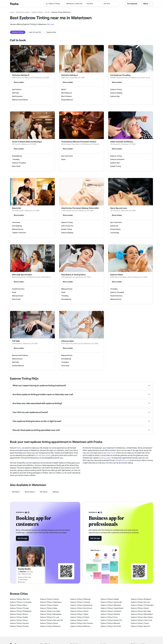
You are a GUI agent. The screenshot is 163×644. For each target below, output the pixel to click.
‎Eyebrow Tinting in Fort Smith (111, 626)
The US (47, 12)
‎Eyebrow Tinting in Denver (49, 623)
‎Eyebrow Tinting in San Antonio (81, 608)
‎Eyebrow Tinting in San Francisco (82, 623)
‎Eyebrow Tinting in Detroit (79, 611)
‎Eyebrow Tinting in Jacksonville (111, 602)
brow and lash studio (42, 455)
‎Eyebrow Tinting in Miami (19, 605)
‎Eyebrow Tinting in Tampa (19, 620)
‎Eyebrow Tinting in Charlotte (80, 602)
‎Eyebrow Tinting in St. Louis (50, 617)
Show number (19, 82)
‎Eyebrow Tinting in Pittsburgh (81, 599)
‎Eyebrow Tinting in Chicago (19, 608)
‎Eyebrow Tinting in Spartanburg (81, 605)
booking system (105, 458)
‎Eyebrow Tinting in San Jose (140, 602)
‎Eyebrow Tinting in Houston (19, 623)
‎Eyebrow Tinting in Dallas (49, 608)
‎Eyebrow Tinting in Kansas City (111, 620)
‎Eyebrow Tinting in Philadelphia (21, 611)
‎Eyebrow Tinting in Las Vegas (50, 611)
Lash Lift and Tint (35, 32)
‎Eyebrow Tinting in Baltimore (80, 626)
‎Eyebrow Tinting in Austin (79, 620)
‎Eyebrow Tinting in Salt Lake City (52, 620)
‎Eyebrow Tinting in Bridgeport (141, 599)
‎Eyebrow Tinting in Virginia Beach (112, 608)
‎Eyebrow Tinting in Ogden (79, 614)
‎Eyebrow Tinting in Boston (19, 614)
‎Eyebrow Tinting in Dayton (140, 608)
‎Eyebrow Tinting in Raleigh (110, 599)
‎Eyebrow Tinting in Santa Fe (140, 626)
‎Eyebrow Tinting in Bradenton (50, 626)
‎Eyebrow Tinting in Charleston (111, 611)
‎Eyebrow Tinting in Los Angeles (21, 602)
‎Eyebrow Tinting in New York (20, 599)
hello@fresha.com (122, 460)
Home (12, 12)
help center (111, 453)
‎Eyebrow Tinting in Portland (80, 617)
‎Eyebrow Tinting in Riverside (110, 614)
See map (50, 24)
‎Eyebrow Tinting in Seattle (19, 617)
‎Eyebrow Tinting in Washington (51, 602)
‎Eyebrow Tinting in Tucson (140, 623)
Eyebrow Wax (51, 32)
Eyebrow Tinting (37, 12)
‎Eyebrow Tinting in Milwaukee (111, 605)
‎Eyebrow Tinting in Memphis (110, 623)
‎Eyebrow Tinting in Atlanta (49, 605)
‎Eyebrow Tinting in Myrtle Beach (142, 614)
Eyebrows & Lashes (23, 12)
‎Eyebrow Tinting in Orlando (50, 599)
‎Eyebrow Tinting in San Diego (141, 611)
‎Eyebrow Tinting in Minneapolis (51, 614)
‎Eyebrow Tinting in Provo (109, 617)
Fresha (19, 448)
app (63, 473)
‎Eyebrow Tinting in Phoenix (19, 626)
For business (132, 4)
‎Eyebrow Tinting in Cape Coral (141, 620)
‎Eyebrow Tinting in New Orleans (142, 617)
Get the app (22, 538)
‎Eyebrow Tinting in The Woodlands (143, 605)
